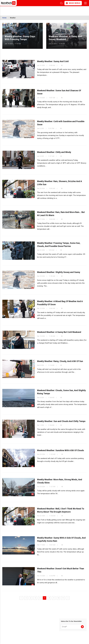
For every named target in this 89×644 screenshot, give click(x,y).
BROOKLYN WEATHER (23, 10)
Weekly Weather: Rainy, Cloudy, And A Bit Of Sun (60, 361)
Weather (13, 18)
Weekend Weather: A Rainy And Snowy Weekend (65, 38)
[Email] (73, 627)
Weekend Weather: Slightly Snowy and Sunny (59, 272)
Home (4, 18)
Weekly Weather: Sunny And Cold (53, 61)
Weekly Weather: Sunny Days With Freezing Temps (20, 38)
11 (63, 598)
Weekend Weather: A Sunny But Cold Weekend (59, 332)
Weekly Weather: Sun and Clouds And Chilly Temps (61, 421)
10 (58, 598)
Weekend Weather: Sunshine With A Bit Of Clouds (60, 450)
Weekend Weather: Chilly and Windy (54, 152)
